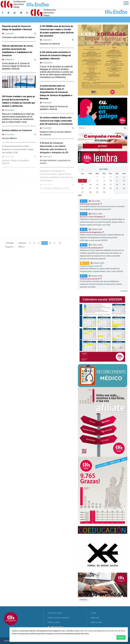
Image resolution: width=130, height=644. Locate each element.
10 (60, 243)
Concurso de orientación (91, 248)
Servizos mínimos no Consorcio (17, 130)
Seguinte (9, 247)
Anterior (23, 243)
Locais (93, 613)
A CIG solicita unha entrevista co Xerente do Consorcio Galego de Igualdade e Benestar (55, 55)
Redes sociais (96, 622)
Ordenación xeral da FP (91, 204)
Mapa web (95, 618)
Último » (22, 247)
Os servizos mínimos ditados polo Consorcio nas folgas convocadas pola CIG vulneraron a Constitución (56, 120)
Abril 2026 (103, 169)
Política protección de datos (58, 618)
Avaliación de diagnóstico (92, 232)
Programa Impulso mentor (91, 266)
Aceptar (121, 637)
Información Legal (55, 613)
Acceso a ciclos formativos (92, 217)
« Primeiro (10, 243)
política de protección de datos (113, 631)
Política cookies (54, 622)
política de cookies (86, 631)
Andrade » (84, 600)
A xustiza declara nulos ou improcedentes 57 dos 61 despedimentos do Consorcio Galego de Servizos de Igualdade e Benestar (56, 92)
